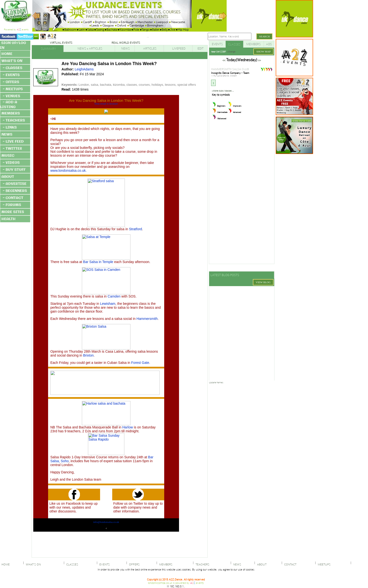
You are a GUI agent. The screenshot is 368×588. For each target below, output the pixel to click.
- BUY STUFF (14, 170)
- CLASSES (13, 68)
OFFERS (134, 564)
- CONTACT (13, 198)
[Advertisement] (332, 73)
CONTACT (290, 564)
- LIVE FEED (13, 142)
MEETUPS (323, 564)
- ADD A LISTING (9, 105)
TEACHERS (202, 564)
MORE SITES (13, 212)
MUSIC (8, 156)
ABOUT (8, 177)
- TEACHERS (14, 120)
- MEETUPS (13, 89)
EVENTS (104, 564)
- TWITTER (12, 149)
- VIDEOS (11, 163)
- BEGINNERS (15, 191)
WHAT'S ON (12, 61)
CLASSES (72, 564)
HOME (7, 54)
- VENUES (11, 96)
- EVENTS (11, 75)
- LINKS (10, 128)
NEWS (7, 135)
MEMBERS (11, 113)
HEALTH (9, 219)
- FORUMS (12, 205)
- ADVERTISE (15, 184)
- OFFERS (11, 82)
